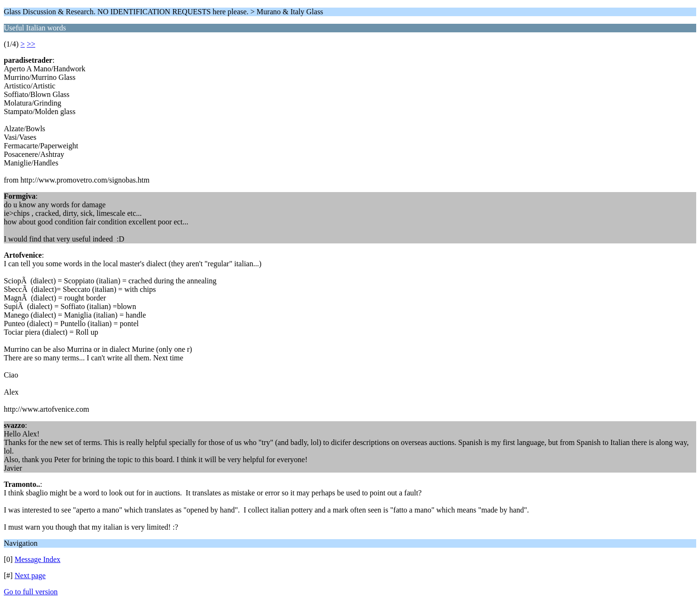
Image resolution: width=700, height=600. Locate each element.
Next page (30, 576)
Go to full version (31, 592)
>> (31, 44)
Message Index (38, 559)
